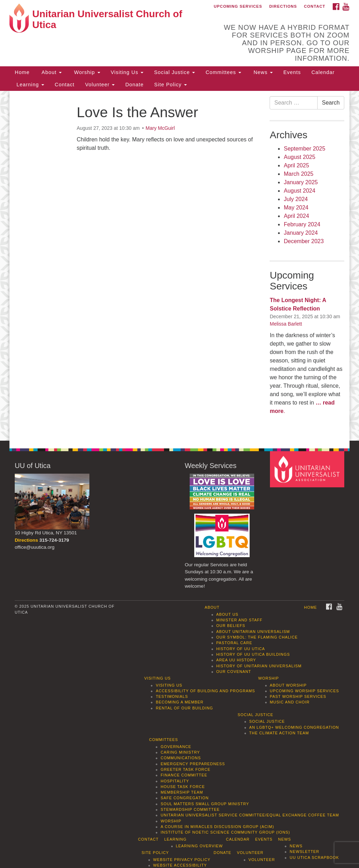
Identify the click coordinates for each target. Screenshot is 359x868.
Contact (315, 6)
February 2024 (302, 224)
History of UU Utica (241, 649)
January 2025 (301, 182)
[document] (179, 266)
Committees (223, 72)
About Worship (288, 685)
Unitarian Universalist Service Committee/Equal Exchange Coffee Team (250, 815)
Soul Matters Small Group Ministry (205, 804)
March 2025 (299, 174)
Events (292, 72)
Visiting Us (127, 72)
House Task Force (183, 787)
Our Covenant (234, 672)
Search (331, 103)
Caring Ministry (180, 752)
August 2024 (299, 191)
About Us (227, 614)
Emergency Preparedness (193, 764)
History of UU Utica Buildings (253, 654)
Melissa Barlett (286, 324)
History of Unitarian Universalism (259, 666)
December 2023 (304, 241)
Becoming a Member (179, 702)
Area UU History (236, 660)
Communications (181, 758)
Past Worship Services (298, 696)
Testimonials (172, 696)
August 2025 (299, 157)
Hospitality (175, 781)
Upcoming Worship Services (304, 691)
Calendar (323, 72)
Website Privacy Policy (182, 860)
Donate (134, 85)
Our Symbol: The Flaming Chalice (257, 637)
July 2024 (296, 199)
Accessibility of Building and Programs (205, 691)
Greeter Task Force (185, 769)
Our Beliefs (231, 626)
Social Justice (174, 72)
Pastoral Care (234, 643)
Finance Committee (184, 775)
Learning (29, 85)
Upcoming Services (238, 6)
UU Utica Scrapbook (314, 857)
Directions (283, 6)
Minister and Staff (239, 620)
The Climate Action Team (279, 733)
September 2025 (304, 149)
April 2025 (296, 165)
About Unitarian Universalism (253, 632)
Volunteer (100, 85)
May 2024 (296, 208)
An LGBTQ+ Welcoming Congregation (294, 727)
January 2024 (301, 233)
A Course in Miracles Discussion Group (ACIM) (217, 827)
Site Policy (171, 85)
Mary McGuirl (160, 128)
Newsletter (304, 852)
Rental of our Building (184, 708)
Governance (176, 747)
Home (22, 72)
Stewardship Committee (190, 809)
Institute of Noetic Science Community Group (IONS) (225, 832)
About (51, 72)
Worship (86, 72)
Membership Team (182, 792)
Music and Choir (290, 702)
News (262, 72)
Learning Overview (199, 846)
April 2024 (296, 216)
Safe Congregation (185, 798)
